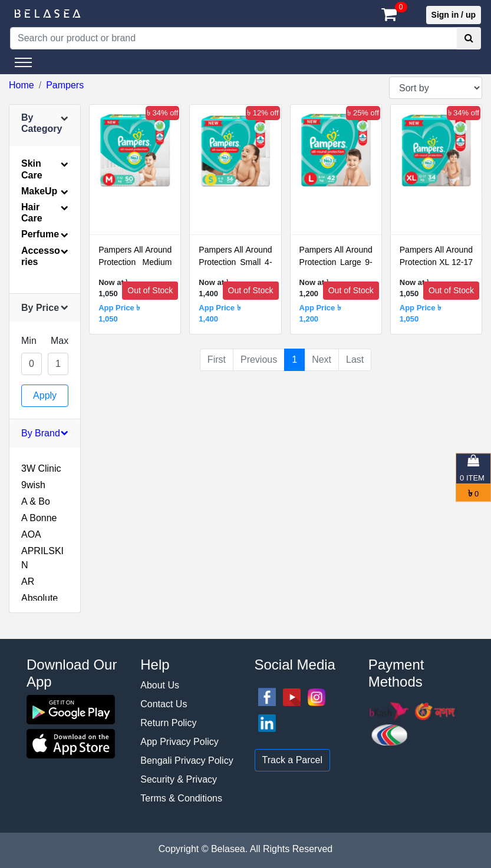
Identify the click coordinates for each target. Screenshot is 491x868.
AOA (31, 534)
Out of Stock (150, 290)
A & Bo (36, 501)
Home (22, 85)
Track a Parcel (293, 760)
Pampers (65, 85)
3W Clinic (41, 468)
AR (28, 582)
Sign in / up (454, 15)
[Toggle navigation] (23, 62)
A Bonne (39, 518)
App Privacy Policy (179, 742)
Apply (45, 395)
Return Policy (168, 723)
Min (29, 341)
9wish (33, 485)
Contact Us (164, 704)
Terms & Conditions (181, 798)
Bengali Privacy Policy (187, 761)
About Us (160, 685)
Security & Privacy (179, 779)
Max (60, 341)
